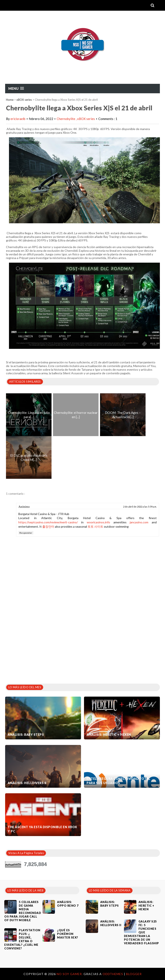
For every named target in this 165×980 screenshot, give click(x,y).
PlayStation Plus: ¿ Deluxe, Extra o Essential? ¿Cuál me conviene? (22, 939)
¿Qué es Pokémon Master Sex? (68, 934)
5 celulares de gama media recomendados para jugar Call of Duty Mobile (23, 911)
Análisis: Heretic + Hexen (109, 735)
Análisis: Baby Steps (26, 735)
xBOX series (24, 100)
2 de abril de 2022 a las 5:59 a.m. (140, 507)
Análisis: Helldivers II (27, 783)
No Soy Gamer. (70, 974)
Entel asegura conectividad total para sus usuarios (118, 781)
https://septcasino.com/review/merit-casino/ (48, 522)
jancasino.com (139, 522)
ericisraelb (18, 119)
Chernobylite (66, 119)
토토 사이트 (95, 526)
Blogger (134, 974)
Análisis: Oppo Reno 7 (68, 904)
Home (10, 100)
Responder (26, 533)
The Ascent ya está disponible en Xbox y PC (42, 829)
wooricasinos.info (98, 522)
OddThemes (113, 974)
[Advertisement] (37, 647)
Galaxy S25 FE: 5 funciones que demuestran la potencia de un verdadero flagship (141, 932)
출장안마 (48, 526)
